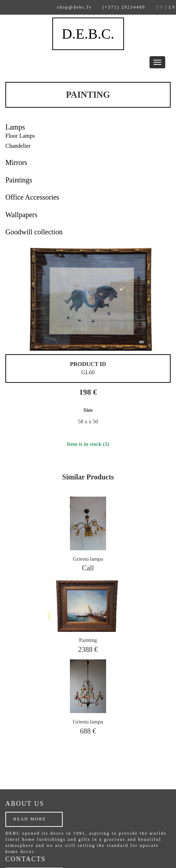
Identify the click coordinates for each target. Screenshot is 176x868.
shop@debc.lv (75, 7)
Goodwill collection (34, 232)
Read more (30, 819)
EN (160, 7)
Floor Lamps (20, 136)
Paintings (19, 180)
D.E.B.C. (88, 34)
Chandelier (18, 146)
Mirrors (16, 162)
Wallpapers (21, 215)
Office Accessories (32, 197)
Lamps (15, 127)
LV (172, 7)
